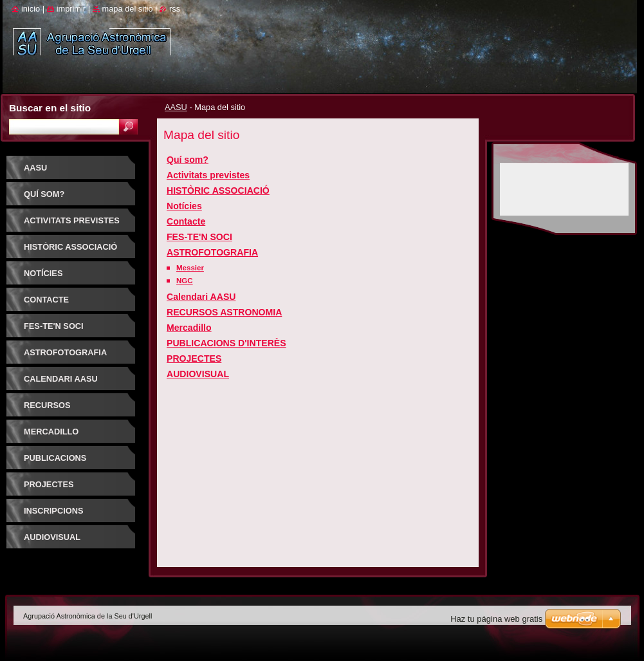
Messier (190, 268)
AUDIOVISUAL (198, 374)
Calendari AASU (201, 297)
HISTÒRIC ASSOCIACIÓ (218, 191)
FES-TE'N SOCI (199, 237)
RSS (175, 9)
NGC (185, 281)
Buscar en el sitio (50, 108)
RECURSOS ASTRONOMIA (224, 312)
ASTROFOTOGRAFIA (212, 252)
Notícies (184, 206)
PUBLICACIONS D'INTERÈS (226, 343)
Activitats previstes (208, 175)
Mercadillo (189, 328)
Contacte (186, 221)
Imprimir (71, 9)
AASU (176, 107)
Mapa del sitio (128, 9)
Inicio (31, 9)
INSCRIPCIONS (53, 511)
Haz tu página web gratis (496, 619)
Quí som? (188, 160)
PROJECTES (194, 358)
